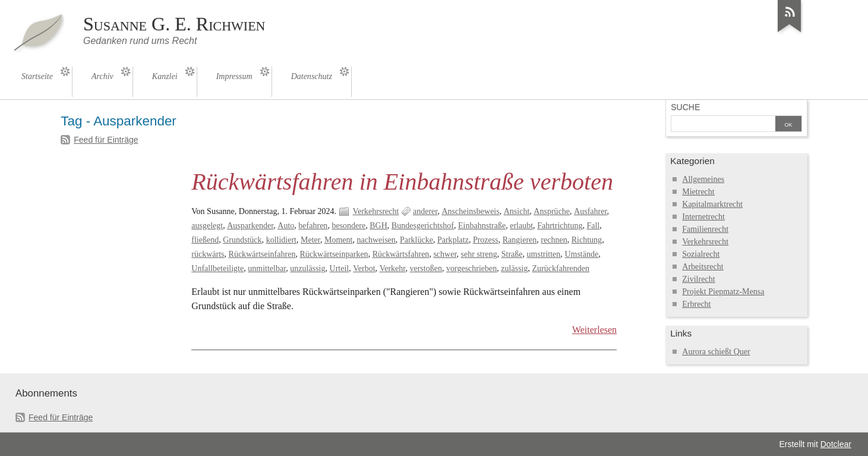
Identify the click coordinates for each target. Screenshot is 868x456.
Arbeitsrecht (703, 267)
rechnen (554, 240)
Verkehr (393, 268)
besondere (348, 226)
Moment (339, 240)
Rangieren (520, 240)
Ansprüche (552, 211)
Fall (593, 226)
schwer (445, 254)
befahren (313, 226)
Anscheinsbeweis (470, 211)
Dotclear (836, 444)
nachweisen (376, 240)
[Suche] (723, 125)
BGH (378, 226)
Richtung (587, 240)
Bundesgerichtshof (423, 226)
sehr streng (479, 254)
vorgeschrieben (471, 268)
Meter (310, 240)
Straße (512, 254)
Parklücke (416, 240)
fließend (205, 240)
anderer (425, 211)
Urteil (340, 268)
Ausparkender (250, 226)
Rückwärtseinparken (334, 254)
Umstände (581, 254)
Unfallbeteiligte (217, 268)
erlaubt (521, 226)
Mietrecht (698, 192)
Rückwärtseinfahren (262, 254)
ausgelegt (207, 226)
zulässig (514, 268)
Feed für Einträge (106, 140)
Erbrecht (696, 304)
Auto (286, 226)
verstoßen (426, 268)
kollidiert (281, 240)
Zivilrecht (698, 279)
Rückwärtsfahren (401, 254)
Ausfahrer (590, 211)
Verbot (364, 268)
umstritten (544, 254)
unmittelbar (267, 268)
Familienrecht (705, 229)
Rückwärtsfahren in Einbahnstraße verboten (402, 182)
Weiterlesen (594, 330)
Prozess (486, 240)
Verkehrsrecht (376, 211)
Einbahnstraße (482, 226)
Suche (685, 107)
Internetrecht (703, 217)
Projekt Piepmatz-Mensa (723, 292)
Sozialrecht (701, 254)
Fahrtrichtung (560, 226)
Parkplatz (453, 240)
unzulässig (307, 268)
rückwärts (208, 254)
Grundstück (242, 240)
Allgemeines (703, 179)
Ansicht (517, 211)
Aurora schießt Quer (716, 352)
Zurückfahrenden (561, 268)
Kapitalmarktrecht (712, 204)
